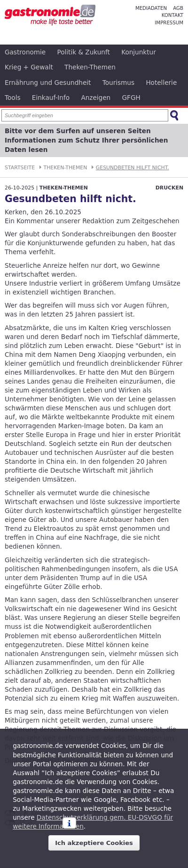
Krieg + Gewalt (29, 67)
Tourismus (118, 83)
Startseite (20, 168)
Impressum (169, 23)
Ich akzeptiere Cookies (94, 843)
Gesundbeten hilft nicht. (133, 168)
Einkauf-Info (51, 98)
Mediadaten (151, 8)
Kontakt (172, 15)
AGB (178, 8)
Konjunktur (139, 52)
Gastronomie (25, 52)
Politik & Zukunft (84, 52)
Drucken (169, 188)
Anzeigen (96, 98)
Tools (13, 98)
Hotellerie (161, 83)
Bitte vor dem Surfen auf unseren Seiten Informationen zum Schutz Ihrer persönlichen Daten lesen (86, 140)
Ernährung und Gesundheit (48, 83)
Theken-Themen (90, 67)
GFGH (131, 98)
